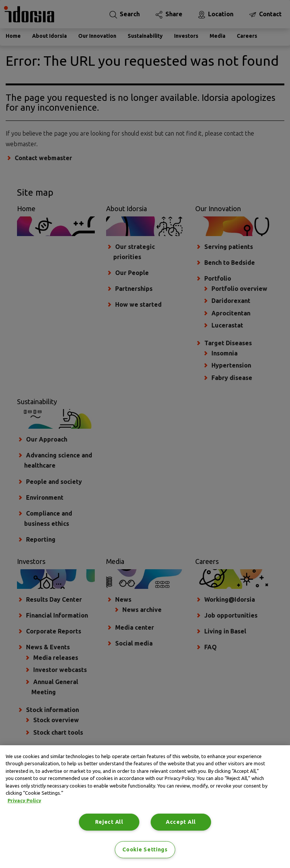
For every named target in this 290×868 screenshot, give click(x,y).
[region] (145, 807)
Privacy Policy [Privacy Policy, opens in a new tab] (24, 800)
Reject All (109, 822)
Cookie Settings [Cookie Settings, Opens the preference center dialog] (145, 849)
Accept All (181, 822)
